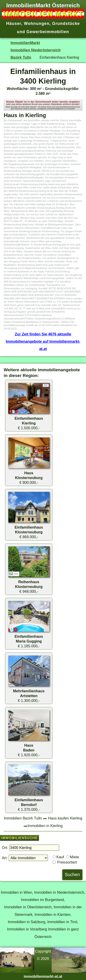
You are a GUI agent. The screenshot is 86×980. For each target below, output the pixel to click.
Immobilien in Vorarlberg (27, 929)
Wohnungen (37, 24)
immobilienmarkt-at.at (43, 976)
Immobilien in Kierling (45, 826)
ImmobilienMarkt (25, 43)
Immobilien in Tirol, (63, 922)
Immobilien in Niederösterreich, (60, 892)
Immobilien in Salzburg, (27, 922)
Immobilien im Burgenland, (43, 900)
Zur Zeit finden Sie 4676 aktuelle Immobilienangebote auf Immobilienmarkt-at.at (43, 341)
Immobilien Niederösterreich (36, 50)
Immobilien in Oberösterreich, (28, 907)
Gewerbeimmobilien (48, 32)
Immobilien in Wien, (17, 892)
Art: (5, 858)
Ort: (5, 848)
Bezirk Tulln (21, 57)
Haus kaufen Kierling (65, 818)
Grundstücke (66, 24)
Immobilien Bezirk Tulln (23, 818)
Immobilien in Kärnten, (53, 914)
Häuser (14, 24)
